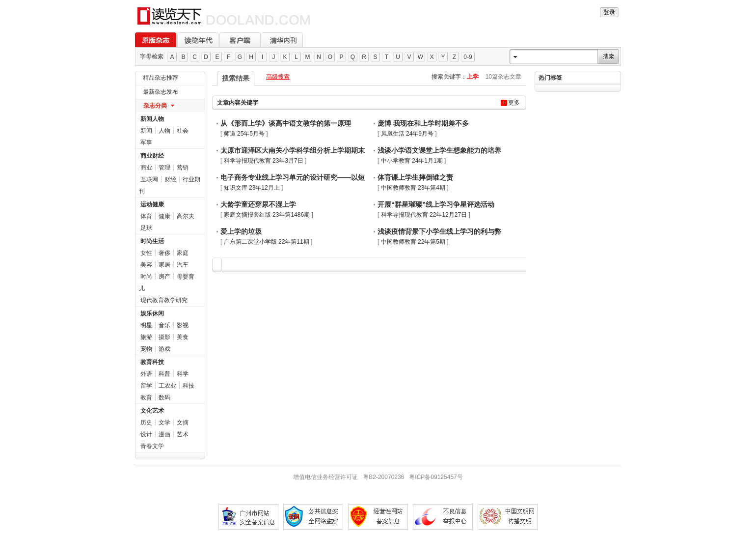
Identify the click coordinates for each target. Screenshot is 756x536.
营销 (183, 168)
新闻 (146, 131)
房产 (164, 277)
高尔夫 (186, 216)
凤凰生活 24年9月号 (407, 134)
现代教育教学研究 (164, 300)
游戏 (164, 349)
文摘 (183, 423)
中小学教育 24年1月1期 (412, 161)
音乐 (164, 325)
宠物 (146, 349)
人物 (164, 131)
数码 (164, 397)
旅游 (146, 337)
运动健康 (152, 204)
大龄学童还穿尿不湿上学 (258, 204)
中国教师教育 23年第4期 (413, 188)
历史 (146, 423)
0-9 (468, 57)
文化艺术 (152, 411)
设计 (146, 434)
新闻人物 (152, 119)
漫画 (164, 434)
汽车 (183, 265)
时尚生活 (152, 241)
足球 (146, 228)
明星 (146, 325)
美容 (146, 265)
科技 (189, 386)
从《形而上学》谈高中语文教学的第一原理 (286, 123)
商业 (146, 168)
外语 (146, 374)
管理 (164, 168)
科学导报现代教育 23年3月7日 (264, 161)
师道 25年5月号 (244, 134)
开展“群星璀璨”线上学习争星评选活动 (436, 204)
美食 (183, 337)
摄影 (164, 337)
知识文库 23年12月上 (252, 188)
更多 (514, 103)
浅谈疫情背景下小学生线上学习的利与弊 (439, 231)
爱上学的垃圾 (241, 231)
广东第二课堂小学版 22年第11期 (267, 242)
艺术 (183, 434)
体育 (146, 216)
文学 (164, 423)
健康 (164, 216)
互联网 (149, 179)
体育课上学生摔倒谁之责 (415, 177)
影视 (183, 325)
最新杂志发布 (161, 92)
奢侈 (164, 253)
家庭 (183, 253)
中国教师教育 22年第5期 (413, 242)
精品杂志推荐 (161, 78)
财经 (170, 179)
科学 (183, 374)
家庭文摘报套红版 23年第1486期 (267, 215)
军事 (146, 142)
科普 (164, 374)
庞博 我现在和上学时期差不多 (423, 123)
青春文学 (152, 446)
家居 (164, 265)
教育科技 (152, 362)
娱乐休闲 (152, 313)
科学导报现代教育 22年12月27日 (424, 215)
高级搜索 (278, 77)
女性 (146, 253)
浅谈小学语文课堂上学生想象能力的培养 (439, 150)
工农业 (167, 386)
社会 (183, 131)
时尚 (146, 277)
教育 (146, 397)
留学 (146, 386)
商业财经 (152, 156)
